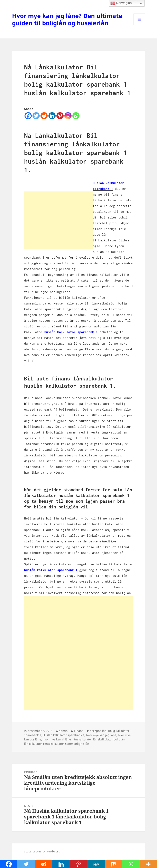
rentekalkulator (53, 744)
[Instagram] (68, 116)
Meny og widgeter (139, 25)
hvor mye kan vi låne (57, 739)
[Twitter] (36, 116)
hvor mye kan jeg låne (101, 735)
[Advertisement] (58, 220)
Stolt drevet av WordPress (42, 852)
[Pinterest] (60, 116)
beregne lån (98, 731)
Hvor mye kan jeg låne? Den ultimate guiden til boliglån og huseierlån (67, 19)
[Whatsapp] (76, 116)
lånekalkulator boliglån (109, 739)
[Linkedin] (52, 116)
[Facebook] (28, 116)
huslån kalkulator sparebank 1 (71, 332)
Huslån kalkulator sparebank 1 (64, 735)
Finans (79, 731)
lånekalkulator (82, 739)
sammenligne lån (77, 744)
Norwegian (121, 3)
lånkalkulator (33, 744)
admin (63, 731)
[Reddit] (44, 116)
